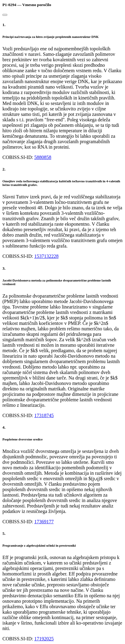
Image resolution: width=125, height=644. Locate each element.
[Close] (5, 15)
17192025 (44, 639)
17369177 (44, 522)
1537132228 (46, 256)
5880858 (43, 157)
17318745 (44, 415)
